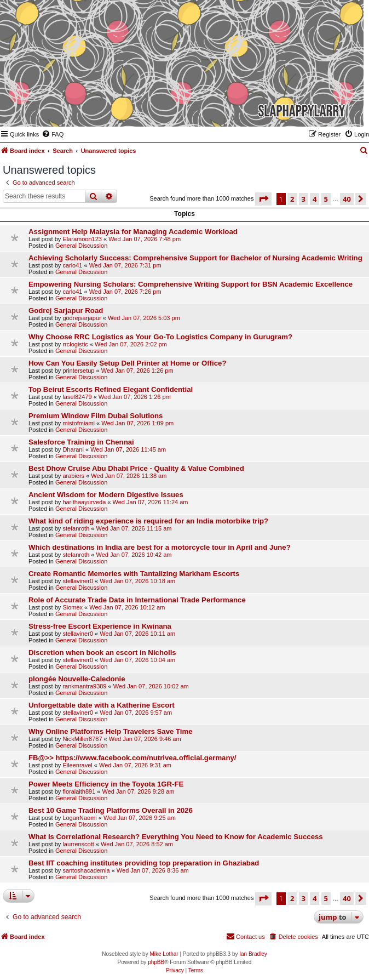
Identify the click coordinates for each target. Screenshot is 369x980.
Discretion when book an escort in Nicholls (102, 653)
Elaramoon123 (82, 239)
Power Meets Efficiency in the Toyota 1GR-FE (106, 784)
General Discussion (81, 246)
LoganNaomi (79, 818)
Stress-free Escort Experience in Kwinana (100, 626)
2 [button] (292, 199)
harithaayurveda (84, 502)
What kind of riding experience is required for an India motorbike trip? (148, 521)
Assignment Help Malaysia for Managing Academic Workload (133, 232)
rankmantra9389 (84, 686)
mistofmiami (79, 423)
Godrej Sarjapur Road (66, 310)
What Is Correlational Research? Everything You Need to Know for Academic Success (176, 837)
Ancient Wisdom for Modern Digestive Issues (106, 495)
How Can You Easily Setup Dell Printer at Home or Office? (128, 363)
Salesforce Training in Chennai (81, 442)
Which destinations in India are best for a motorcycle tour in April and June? (160, 547)
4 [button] (315, 199)
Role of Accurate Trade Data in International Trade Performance (137, 600)
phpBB (156, 962)
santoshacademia (86, 870)
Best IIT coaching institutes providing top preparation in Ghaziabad (144, 863)
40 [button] (347, 199)
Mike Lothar (164, 954)
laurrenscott (78, 844)
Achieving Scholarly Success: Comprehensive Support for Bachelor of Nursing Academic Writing (195, 258)
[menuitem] (53, 134)
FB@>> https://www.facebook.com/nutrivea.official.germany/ (132, 758)
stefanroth (76, 528)
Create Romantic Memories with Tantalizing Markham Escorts (134, 574)
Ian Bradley (253, 954)
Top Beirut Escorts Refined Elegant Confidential (111, 389)
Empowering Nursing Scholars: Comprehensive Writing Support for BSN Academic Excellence (191, 284)
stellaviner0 (78, 581)
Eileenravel (77, 765)
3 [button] (304, 199)
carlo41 (72, 265)
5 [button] (326, 199)
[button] (263, 199)
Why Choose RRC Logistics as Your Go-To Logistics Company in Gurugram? (160, 337)
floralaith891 (79, 791)
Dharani (73, 449)
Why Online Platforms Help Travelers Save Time (111, 731)
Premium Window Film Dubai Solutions (96, 416)
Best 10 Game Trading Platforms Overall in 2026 (111, 810)
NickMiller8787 (82, 739)
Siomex (73, 607)
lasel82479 (77, 397)
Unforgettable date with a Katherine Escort (102, 705)
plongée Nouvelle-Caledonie (77, 679)
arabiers (73, 476)
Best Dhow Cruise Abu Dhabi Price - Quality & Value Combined (136, 468)
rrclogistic (75, 344)
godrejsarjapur (82, 318)
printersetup (78, 371)
